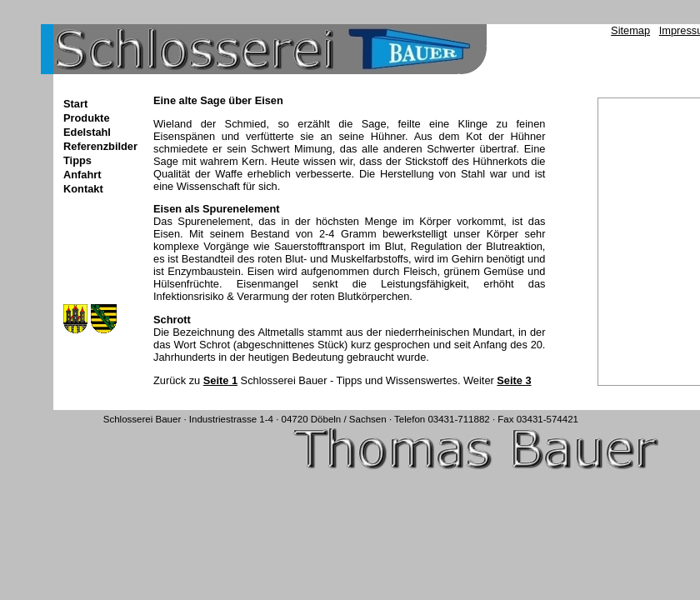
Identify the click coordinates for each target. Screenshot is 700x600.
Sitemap (630, 30)
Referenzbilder (100, 146)
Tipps (77, 160)
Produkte (86, 118)
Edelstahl (87, 132)
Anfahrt (82, 175)
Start (75, 104)
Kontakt (83, 189)
